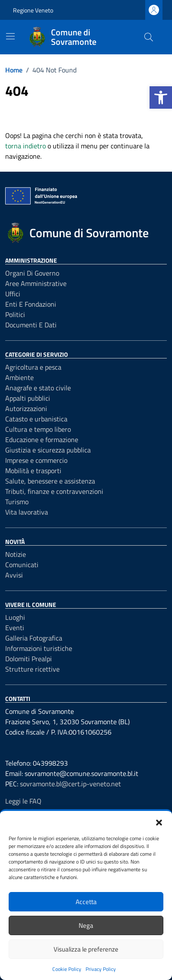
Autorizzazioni (26, 408)
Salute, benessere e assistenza (50, 481)
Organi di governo (32, 273)
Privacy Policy (101, 969)
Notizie (16, 554)
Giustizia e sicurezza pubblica (48, 450)
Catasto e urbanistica (36, 419)
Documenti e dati (31, 325)
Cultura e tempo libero (38, 429)
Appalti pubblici (28, 398)
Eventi (15, 628)
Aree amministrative (36, 283)
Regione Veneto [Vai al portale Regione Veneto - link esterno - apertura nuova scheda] (33, 10)
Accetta (86, 902)
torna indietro (25, 146)
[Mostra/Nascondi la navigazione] (10, 36)
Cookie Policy (67, 969)
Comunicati (22, 565)
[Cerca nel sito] (149, 37)
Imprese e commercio (36, 460)
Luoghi (15, 617)
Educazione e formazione (42, 440)
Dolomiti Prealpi (29, 659)
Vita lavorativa (27, 512)
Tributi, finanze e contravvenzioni (54, 491)
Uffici (13, 294)
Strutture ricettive (32, 669)
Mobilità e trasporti (33, 471)
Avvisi (14, 575)
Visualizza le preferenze (86, 949)
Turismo (17, 502)
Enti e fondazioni (31, 304)
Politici (15, 314)
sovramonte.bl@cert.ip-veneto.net (70, 784)
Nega (86, 925)
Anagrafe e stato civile (38, 388)
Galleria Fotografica (34, 638)
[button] (161, 97)
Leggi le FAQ (23, 801)
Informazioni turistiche (39, 648)
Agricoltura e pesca (33, 367)
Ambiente (19, 377)
